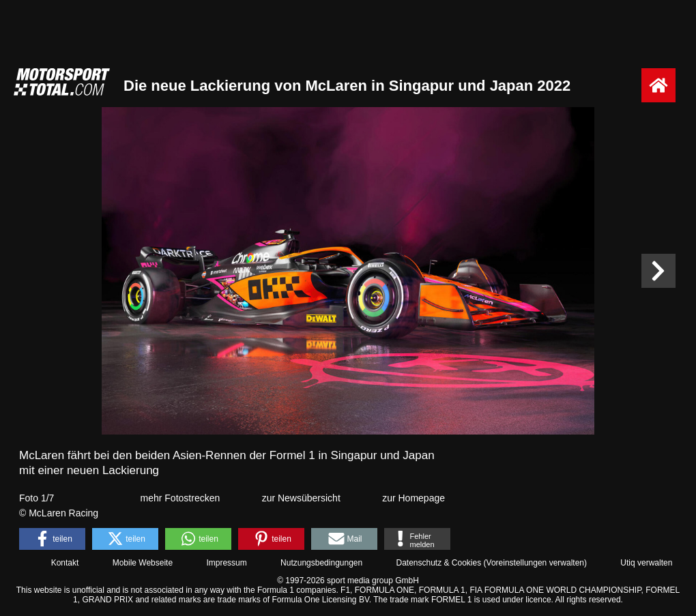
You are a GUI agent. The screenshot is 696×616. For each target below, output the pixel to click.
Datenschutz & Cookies (438, 563)
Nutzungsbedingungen (321, 563)
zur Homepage (414, 498)
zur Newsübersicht (301, 498)
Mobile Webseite (143, 563)
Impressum (226, 563)
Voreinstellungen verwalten (535, 563)
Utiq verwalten (646, 563)
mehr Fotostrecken (180, 498)
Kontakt (65, 563)
